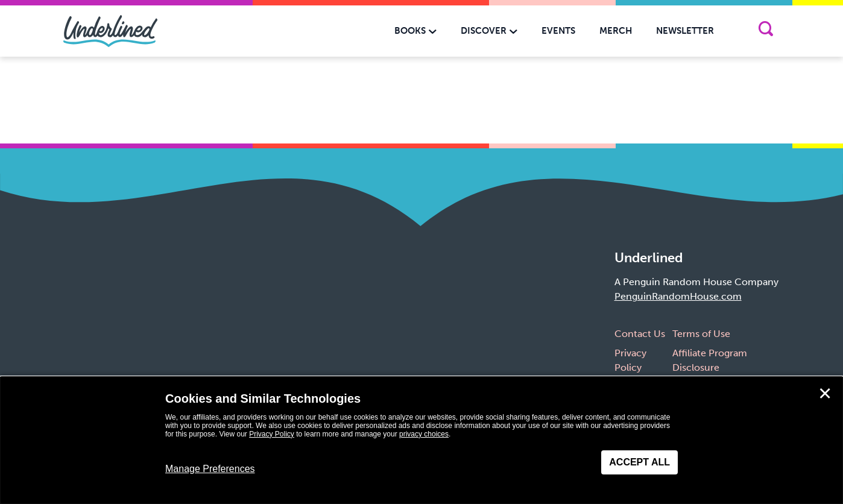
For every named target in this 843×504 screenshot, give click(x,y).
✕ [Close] (825, 394)
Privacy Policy (272, 434)
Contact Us (640, 334)
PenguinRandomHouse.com (678, 296)
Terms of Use (701, 334)
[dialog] (421, 440)
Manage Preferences (210, 469)
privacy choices (424, 434)
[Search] (766, 31)
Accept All (639, 462)
